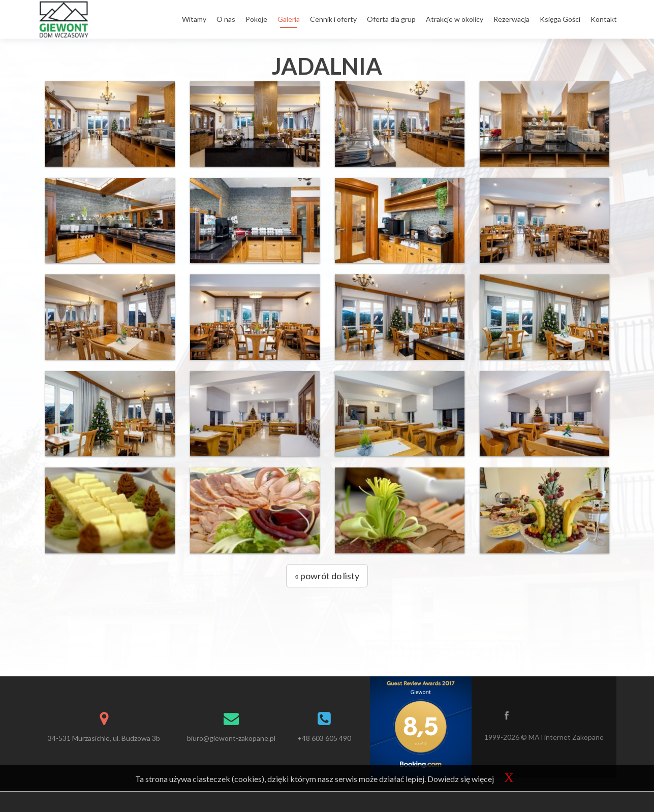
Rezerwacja (511, 19)
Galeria (289, 19)
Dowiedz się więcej (461, 779)
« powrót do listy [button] (327, 576)
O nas (226, 19)
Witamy (194, 19)
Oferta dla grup (391, 19)
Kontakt (604, 19)
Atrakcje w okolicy (455, 19)
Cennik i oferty (333, 19)
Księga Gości (560, 19)
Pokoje (256, 19)
